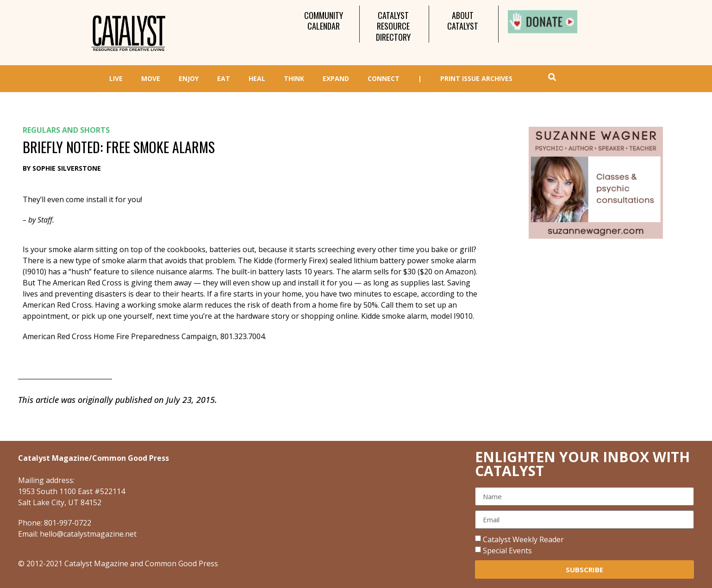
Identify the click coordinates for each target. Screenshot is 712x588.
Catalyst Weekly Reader (523, 539)
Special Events (507, 551)
